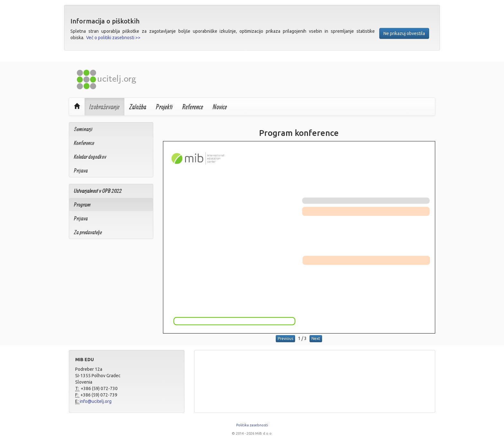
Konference (84, 143)
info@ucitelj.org (96, 401)
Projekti (164, 107)
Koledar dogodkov (90, 157)
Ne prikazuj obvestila (404, 33)
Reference (193, 107)
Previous (285, 338)
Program (82, 205)
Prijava (81, 170)
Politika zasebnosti (252, 425)
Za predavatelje (88, 232)
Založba (138, 107)
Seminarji (83, 129)
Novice (220, 107)
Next (316, 338)
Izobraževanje (104, 107)
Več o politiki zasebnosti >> (113, 38)
